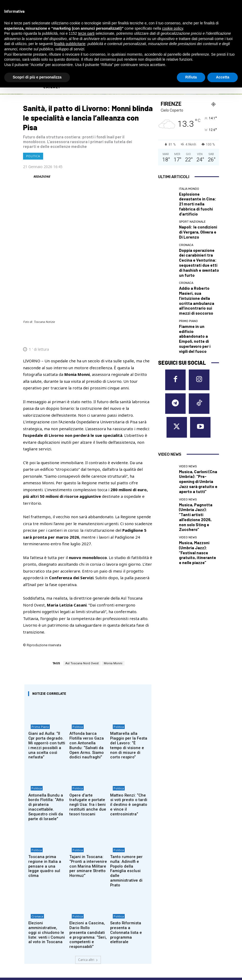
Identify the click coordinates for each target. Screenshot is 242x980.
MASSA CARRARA (191, 892)
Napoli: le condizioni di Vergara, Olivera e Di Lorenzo (195, 221)
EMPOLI (132, 899)
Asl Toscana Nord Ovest (82, 589)
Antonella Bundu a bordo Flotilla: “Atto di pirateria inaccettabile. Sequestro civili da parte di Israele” (46, 725)
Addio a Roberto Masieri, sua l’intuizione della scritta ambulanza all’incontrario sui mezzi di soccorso (198, 271)
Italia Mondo (189, 189)
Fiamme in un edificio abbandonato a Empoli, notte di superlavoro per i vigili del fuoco (197, 295)
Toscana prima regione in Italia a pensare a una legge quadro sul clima (47, 776)
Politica (33, 156)
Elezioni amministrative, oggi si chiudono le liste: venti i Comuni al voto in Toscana (47, 834)
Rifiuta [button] (191, 77)
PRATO (182, 911)
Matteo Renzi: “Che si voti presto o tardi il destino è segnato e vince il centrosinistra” (128, 723)
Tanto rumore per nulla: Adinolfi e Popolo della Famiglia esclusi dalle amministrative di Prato (128, 778)
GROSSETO (135, 905)
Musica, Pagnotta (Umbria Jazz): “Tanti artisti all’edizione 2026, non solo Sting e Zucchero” (198, 413)
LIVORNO (134, 911)
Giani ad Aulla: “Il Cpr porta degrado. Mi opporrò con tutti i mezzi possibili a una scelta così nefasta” (45, 669)
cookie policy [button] (172, 28)
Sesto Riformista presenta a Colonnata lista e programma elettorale (127, 834)
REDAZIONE (42, 176)
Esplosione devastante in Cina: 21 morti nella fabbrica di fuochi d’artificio (198, 199)
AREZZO (132, 892)
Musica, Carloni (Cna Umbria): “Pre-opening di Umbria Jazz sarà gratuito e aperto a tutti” (198, 391)
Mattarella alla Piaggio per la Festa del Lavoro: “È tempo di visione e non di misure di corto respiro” (129, 669)
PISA (180, 899)
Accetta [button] (223, 77)
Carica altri (88, 857)
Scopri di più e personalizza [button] (37, 77)
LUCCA (131, 918)
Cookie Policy (33, 936)
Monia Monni (113, 589)
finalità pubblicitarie (70, 44)
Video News (188, 381)
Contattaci (167, 946)
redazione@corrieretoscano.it (45, 926)
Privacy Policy (57, 936)
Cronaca (35, 822)
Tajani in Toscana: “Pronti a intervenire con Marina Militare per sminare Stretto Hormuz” (88, 780)
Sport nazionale (192, 213)
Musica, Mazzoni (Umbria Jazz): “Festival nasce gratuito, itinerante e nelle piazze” (198, 436)
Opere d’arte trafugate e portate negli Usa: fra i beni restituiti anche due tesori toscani (88, 723)
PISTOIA (183, 905)
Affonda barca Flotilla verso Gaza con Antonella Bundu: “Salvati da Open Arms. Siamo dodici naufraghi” (88, 669)
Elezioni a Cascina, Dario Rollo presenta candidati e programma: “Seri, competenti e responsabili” (88, 836)
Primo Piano (38, 655)
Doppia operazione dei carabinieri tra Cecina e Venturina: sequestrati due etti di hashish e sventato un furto (199, 245)
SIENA (181, 918)
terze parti (86, 33)
